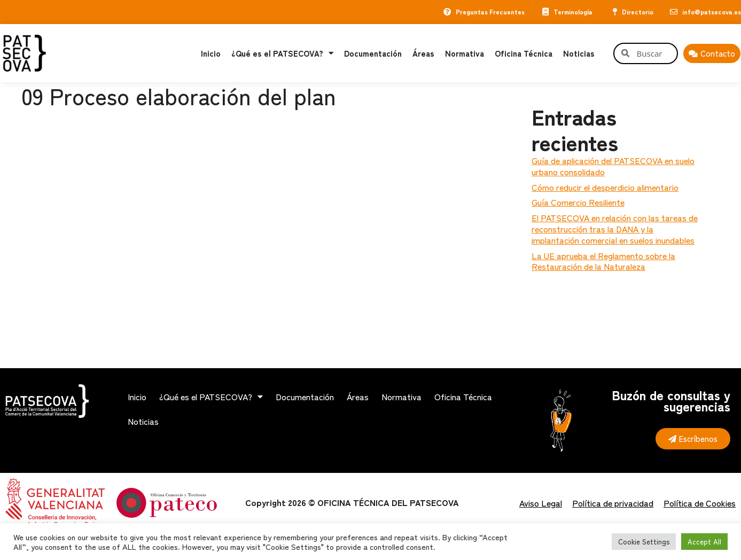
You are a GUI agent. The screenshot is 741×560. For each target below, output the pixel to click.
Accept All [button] (704, 542)
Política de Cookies (700, 503)
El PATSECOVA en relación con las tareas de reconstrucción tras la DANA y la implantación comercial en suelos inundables (615, 229)
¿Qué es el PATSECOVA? (282, 53)
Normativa (465, 53)
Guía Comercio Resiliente (578, 202)
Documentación (373, 53)
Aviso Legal (541, 503)
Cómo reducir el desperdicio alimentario (605, 187)
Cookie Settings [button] (644, 542)
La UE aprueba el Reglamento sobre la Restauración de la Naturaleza (603, 261)
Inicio (211, 53)
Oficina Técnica (524, 53)
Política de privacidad (613, 503)
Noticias (579, 53)
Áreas (423, 53)
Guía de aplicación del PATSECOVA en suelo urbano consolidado (613, 166)
